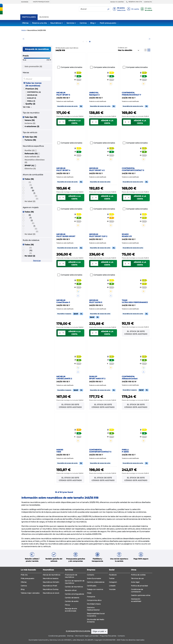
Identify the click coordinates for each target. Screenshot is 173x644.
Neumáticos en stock (51, 593)
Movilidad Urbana (94, 604)
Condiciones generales (57, 636)
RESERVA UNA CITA (134, 2)
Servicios (70, 23)
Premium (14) (32, 89)
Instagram (113, 582)
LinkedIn (112, 586)
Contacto (91, 575)
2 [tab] (86, 42)
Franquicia (91, 597)
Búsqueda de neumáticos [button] (37, 49)
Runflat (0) (30, 150)
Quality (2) (30, 104)
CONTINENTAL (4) (34, 92)
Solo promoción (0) (33, 66)
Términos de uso (137, 578)
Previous (23, 39)
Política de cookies (138, 575)
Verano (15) (30, 120)
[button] (36, 150)
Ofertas (25, 23)
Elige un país (99, 631)
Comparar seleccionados (71, 67)
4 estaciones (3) (32, 126)
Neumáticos (56, 23)
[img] (79, 84)
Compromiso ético (94, 600)
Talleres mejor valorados (30, 593)
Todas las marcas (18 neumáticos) (33, 84)
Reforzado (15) (31, 154)
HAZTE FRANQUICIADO (40, 2)
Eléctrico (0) (30, 169)
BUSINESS (25, 2)
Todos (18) (29, 179)
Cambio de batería (72, 598)
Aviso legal (135, 582)
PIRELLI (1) (31, 101)
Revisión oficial (71, 590)
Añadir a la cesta (74, 122)
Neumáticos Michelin (51, 582)
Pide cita (24, 575)
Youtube (112, 589)
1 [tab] (83, 42)
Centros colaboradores (96, 582)
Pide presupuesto (27, 578)
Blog (92, 23)
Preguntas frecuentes (108, 636)
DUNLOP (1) (32, 98)
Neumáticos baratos (51, 578)
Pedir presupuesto (108, 23)
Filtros (67, 605)
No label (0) (30, 201)
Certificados (92, 586)
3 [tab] (90, 42)
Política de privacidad (139, 586)
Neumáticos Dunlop (51, 589)
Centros (83, 23)
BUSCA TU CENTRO (117, 2)
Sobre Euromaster (94, 578)
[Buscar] (93, 9)
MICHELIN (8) (32, 95)
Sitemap (70, 636)
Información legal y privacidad (87, 636)
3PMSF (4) (29, 165)
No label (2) (30, 256)
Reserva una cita (39, 23)
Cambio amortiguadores (74, 594)
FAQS (89, 593)
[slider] (23, 58)
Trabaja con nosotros (95, 589)
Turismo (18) (30, 140)
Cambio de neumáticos (74, 587)
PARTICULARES (29, 17)
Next (150, 39)
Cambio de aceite (72, 601)
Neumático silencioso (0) (35, 161)
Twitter (112, 578)
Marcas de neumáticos (52, 575)
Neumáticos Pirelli (50, 586)
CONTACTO (148, 2)
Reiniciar (37, 261)
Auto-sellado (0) (32, 157)
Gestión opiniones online (141, 595)
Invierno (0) (30, 123)
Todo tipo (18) (31, 117)
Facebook (113, 575)
